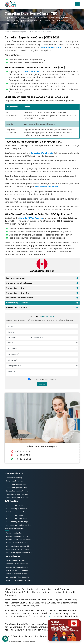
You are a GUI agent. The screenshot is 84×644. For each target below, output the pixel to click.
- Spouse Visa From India (14, 481)
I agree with (43, 379)
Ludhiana (47, 592)
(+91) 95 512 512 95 (23, 451)
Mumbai (57, 592)
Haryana (36, 592)
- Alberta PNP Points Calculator (16, 570)
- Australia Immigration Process (17, 536)
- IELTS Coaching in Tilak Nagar (16, 512)
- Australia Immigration (13, 533)
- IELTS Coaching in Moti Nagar (16, 515)
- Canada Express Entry (13, 478)
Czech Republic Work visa (36, 627)
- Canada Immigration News (15, 484)
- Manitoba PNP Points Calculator (17, 577)
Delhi (24, 589)
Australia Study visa (47, 600)
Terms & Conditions (14, 636)
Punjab (27, 592)
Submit (42, 384)
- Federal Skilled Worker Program (17, 497)
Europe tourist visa (38, 616)
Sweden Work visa (42, 630)
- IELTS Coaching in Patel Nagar (16, 522)
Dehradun (53, 589)
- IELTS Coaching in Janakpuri (16, 509)
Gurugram (41, 589)
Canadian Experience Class (18, 303)
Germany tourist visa (20, 613)
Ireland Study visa (31, 606)
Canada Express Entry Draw (18, 293)
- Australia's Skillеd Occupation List (18, 540)
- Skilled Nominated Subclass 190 (17, 546)
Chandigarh (10, 595)
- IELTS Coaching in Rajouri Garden (18, 525)
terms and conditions (48, 379)
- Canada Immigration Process (16, 491)
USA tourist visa (55, 613)
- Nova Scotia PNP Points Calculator (18, 580)
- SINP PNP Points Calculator (15, 561)
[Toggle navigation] (77, 4)
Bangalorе (65, 589)
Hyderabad (69, 592)
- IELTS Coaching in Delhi (14, 505)
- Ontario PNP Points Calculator (16, 574)
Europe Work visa (44, 624)
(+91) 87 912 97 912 (23, 455)
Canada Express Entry (16, 288)
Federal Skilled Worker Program (20, 298)
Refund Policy (47, 636)
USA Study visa (54, 603)
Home (7, 32)
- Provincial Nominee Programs (16, 494)
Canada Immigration (20, 32)
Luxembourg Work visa (21, 630)
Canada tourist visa (26, 610)
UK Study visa (38, 603)
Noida (31, 589)
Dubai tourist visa (19, 616)
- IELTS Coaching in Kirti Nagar (16, 519)
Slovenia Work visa (13, 627)
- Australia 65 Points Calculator (16, 543)
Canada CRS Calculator (17, 308)
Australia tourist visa (47, 610)
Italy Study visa (70, 603)
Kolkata (8, 592)
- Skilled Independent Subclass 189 (18, 549)
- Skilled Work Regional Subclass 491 (18, 553)
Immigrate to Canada (16, 278)
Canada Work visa (26, 624)
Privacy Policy (32, 636)
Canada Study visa (27, 600)
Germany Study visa (20, 603)
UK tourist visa (39, 613)
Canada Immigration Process (19, 283)
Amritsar (18, 592)
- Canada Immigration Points (16, 488)
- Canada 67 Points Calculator (16, 564)
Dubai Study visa (12, 606)
